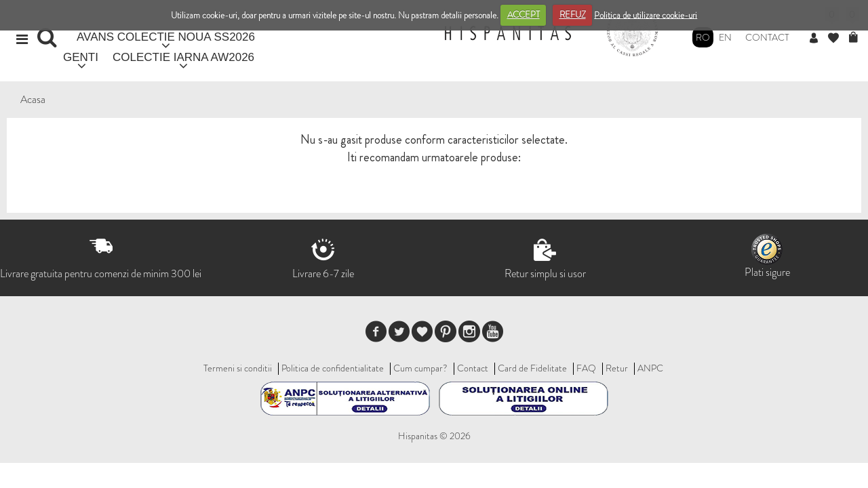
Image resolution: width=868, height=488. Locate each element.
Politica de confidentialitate (333, 368)
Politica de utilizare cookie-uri (646, 15)
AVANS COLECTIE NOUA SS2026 (166, 37)
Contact (767, 37)
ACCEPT (524, 15)
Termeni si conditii (238, 368)
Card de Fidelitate (532, 368)
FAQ (586, 368)
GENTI (81, 57)
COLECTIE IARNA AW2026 (183, 57)
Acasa (33, 99)
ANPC (650, 368)
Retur (617, 368)
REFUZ (573, 15)
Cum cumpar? (420, 368)
